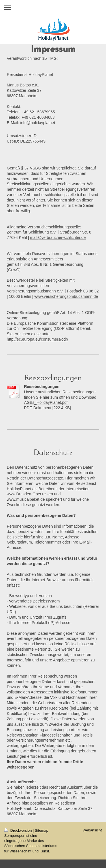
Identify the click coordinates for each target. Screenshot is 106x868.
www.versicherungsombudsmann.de (66, 296)
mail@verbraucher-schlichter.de (58, 237)
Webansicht (92, 830)
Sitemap (42, 830)
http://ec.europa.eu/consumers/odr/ (37, 339)
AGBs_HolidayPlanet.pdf (46, 402)
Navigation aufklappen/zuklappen (53, 8)
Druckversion (19, 830)
